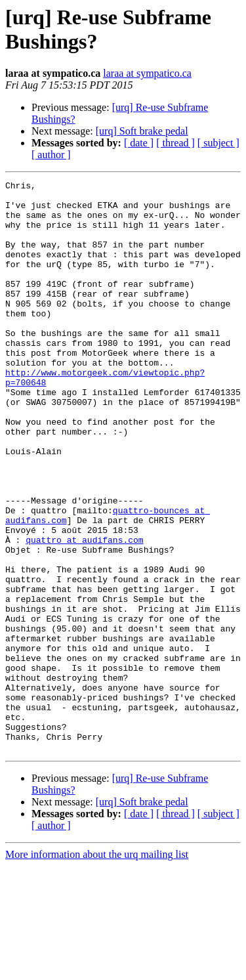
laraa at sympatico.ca (147, 73)
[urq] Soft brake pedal (142, 131)
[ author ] (51, 155)
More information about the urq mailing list (97, 969)
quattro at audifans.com (84, 612)
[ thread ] (175, 143)
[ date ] (139, 143)
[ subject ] (218, 143)
